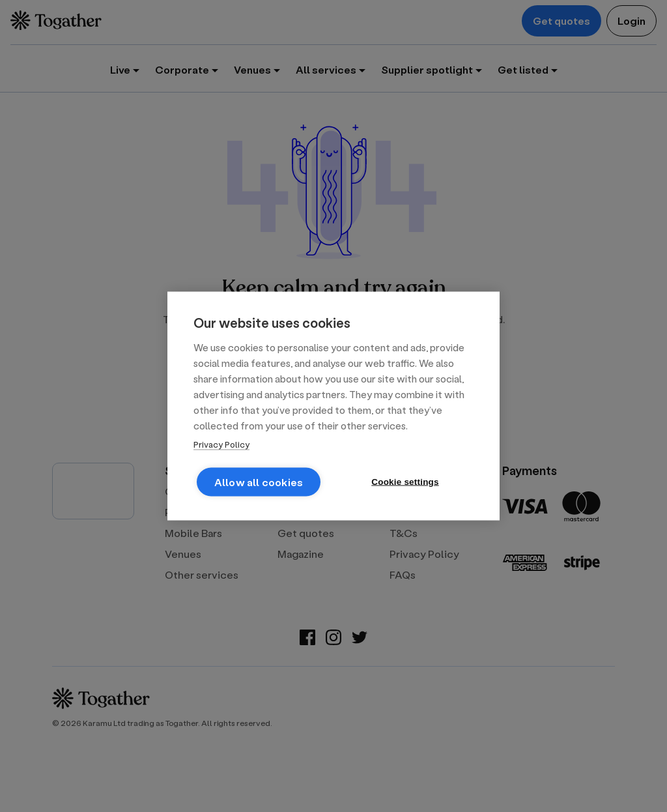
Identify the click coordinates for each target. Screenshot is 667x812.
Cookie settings (405, 482)
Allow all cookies (259, 482)
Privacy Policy (221, 444)
